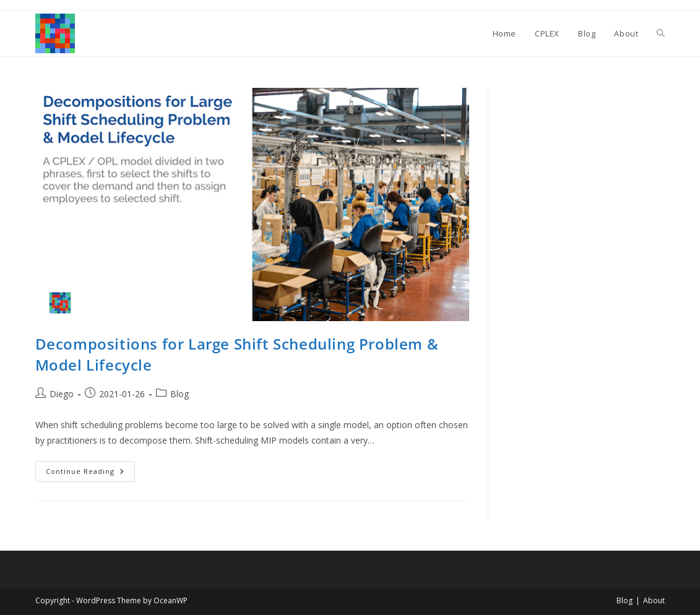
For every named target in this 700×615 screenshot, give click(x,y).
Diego (62, 394)
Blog (179, 394)
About (654, 600)
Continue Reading (90, 474)
